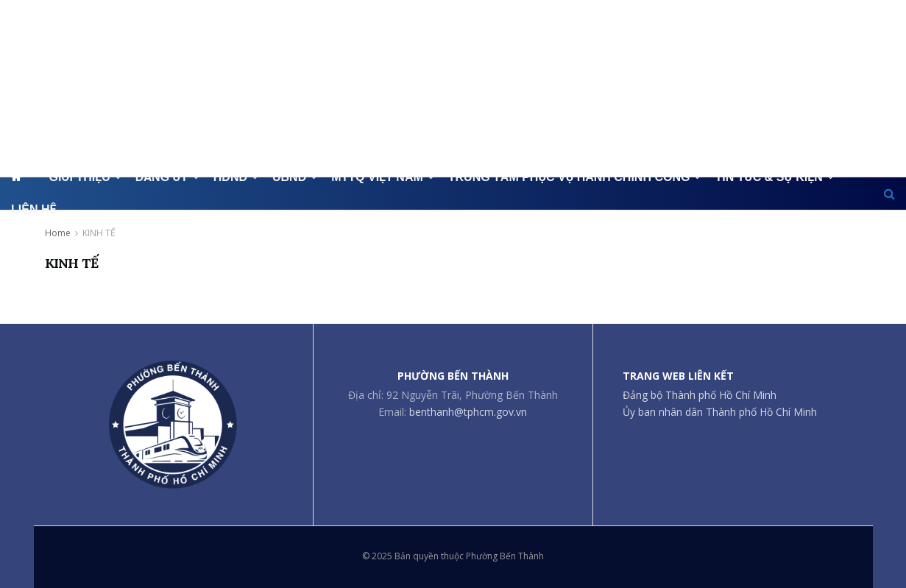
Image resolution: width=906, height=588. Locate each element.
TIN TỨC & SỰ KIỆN (768, 177)
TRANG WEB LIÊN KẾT (678, 376)
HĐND (230, 177)
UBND (289, 177)
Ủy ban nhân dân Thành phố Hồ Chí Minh (720, 412)
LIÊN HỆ (33, 209)
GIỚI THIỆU (79, 177)
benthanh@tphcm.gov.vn (468, 412)
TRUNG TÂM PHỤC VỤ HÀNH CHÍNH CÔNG (569, 177)
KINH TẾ (99, 233)
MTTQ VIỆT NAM (377, 177)
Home (58, 233)
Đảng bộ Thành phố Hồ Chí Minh (700, 395)
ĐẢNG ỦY (162, 177)
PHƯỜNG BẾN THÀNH (453, 376)
